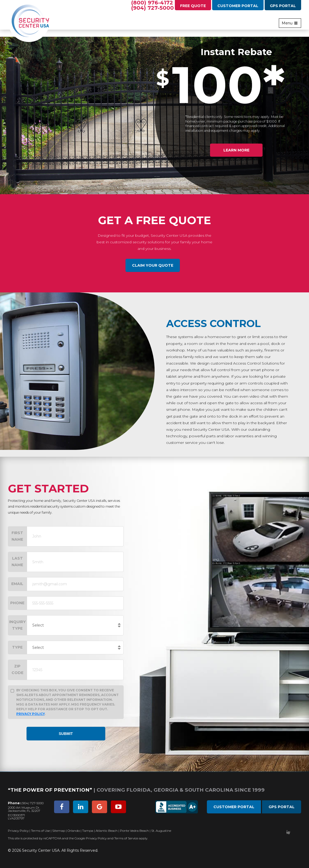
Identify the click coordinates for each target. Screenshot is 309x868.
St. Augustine (161, 831)
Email (17, 584)
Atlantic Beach (107, 831)
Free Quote (193, 6)
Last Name (17, 562)
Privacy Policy (30, 714)
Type (17, 647)
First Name (17, 536)
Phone (17, 603)
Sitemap (59, 831)
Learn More (236, 150)
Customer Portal (238, 6)
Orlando (74, 831)
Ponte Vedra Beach (134, 831)
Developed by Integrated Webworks (288, 832)
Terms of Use (40, 831)
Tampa (88, 831)
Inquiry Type (17, 625)
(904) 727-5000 (153, 8)
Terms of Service (126, 838)
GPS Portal (283, 6)
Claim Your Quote (153, 265)
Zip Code (17, 669)
